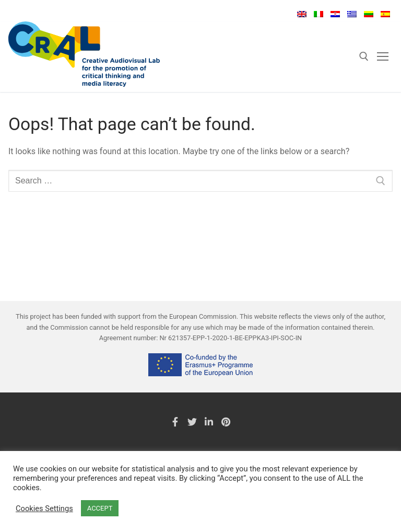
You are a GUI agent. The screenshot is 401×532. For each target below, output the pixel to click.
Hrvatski (335, 14)
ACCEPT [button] (100, 508)
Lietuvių (369, 14)
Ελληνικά (352, 14)
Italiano (319, 14)
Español (385, 14)
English (302, 14)
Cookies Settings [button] (44, 508)
